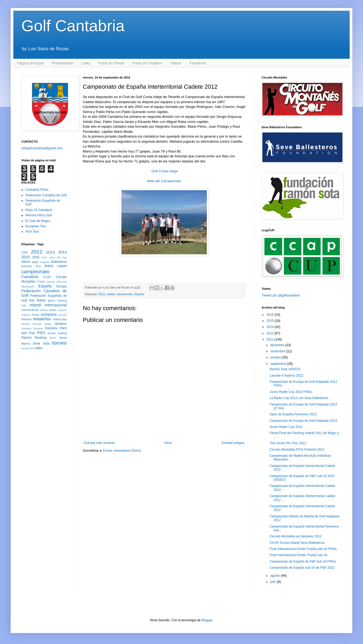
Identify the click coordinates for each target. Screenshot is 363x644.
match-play (60, 319)
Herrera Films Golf (38, 215)
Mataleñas (42, 319)
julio (274, 582)
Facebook (198, 63)
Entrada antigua (233, 443)
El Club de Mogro (38, 221)
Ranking (41, 338)
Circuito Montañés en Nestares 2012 (296, 536)
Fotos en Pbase (111, 63)
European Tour (36, 226)
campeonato (125, 294)
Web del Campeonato (164, 181)
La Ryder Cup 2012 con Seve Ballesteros (299, 398)
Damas (50, 282)
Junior (35, 315)
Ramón (27, 338)
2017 (44, 257)
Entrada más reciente (99, 443)
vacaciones (28, 348)
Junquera (49, 314)
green (52, 300)
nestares (61, 324)
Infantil (35, 305)
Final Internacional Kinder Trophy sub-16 (298, 555)
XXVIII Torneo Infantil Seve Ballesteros (297, 543)
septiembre (279, 364)
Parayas (38, 328)
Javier (52, 310)
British (49, 266)
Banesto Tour (31, 266)
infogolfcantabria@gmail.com (42, 148)
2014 (62, 252)
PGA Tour (32, 232)
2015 (26, 257)
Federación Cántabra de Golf (46, 195)
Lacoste (62, 315)
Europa (62, 286)
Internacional (56, 305)
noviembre (278, 351)
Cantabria (30, 277)
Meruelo (37, 324)
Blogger (207, 620)
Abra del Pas (58, 257)
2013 (50, 252)
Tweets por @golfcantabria (281, 295)
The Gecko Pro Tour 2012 (288, 443)
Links (86, 63)
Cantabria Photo (37, 190)
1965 (25, 252)
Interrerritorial (30, 310)
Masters (26, 319)
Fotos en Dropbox (147, 63)
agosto (276, 576)
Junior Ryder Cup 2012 (286, 427)
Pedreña (51, 328)
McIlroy (25, 324)
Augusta (45, 262)
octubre (276, 357)
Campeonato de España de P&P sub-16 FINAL (303, 561)
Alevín (26, 262)
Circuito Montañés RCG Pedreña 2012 (297, 450)
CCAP (47, 277)
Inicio (168, 443)
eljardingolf (27, 286)
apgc (35, 262)
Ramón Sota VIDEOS (285, 369)
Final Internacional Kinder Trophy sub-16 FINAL (303, 549)
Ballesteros (59, 262)
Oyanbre (26, 328)
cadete (111, 294)
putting (62, 333)
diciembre (278, 345)
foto (32, 300)
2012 (102, 294)
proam (52, 333)
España (139, 294)
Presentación (63, 63)
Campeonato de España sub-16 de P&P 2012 (302, 568)
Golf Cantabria (73, 26)
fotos (41, 300)
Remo (53, 338)
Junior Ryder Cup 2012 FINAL (291, 392)
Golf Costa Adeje (165, 171)
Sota (46, 344)
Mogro (48, 324)
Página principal (30, 63)
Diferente (62, 282)
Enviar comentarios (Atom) (122, 451)
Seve (36, 344)
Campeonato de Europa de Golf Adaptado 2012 (303, 421)
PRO (41, 333)
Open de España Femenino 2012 (293, 414)
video (39, 348)
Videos (176, 63)
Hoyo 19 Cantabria (39, 210)
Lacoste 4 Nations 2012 (286, 376)
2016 (36, 257)
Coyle (41, 282)
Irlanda (44, 310)
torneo (60, 343)
